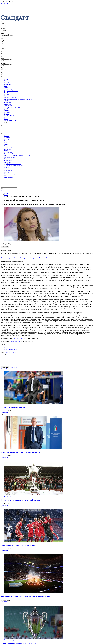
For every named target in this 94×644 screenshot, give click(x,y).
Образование (8, 102)
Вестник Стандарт (10, 97)
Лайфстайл (8, 149)
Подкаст (7, 94)
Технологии (8, 106)
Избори (7, 83)
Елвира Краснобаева (11, 349)
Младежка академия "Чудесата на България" (18, 99)
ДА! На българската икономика (14, 109)
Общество (8, 84)
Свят (6, 86)
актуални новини (15, 342)
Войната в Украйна (10, 120)
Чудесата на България (11, 91)
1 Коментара (13, 367)
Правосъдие (8, 112)
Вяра (6, 117)
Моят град (8, 104)
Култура (7, 111)
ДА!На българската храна (12, 107)
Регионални (8, 96)
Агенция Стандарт (11, 353)
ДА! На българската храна (13, 164)
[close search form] (1, 133)
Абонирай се (5, 3)
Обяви (6, 119)
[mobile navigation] (1, 15)
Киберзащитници (10, 116)
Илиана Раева (9, 348)
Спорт (6, 92)
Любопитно (8, 89)
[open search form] (1, 77)
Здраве (6, 101)
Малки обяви (8, 177)
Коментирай (5, 367)
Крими (7, 114)
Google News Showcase (19, 338)
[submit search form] (18, 189)
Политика (7, 81)
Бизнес (7, 88)
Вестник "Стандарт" (11, 157)
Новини (7, 79)
